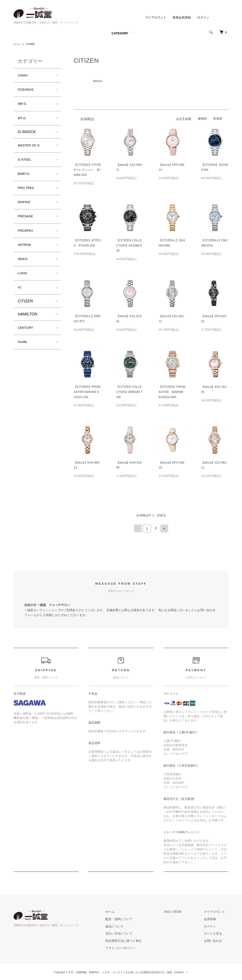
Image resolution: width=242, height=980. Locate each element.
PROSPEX (27, 243)
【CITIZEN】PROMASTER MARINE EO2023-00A (173, 392)
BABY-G (25, 181)
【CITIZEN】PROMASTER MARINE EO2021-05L (87, 392)
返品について (125, 925)
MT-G (23, 122)
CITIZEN (32, 44)
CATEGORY (120, 33)
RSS (174, 911)
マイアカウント (156, 17)
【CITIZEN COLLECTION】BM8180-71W (129, 392)
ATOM (184, 911)
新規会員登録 (182, 17)
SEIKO (24, 274)
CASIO (24, 76)
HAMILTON (28, 332)
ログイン (203, 17)
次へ (163, 528)
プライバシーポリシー (131, 947)
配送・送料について (129, 918)
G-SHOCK (27, 137)
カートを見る (217, 933)
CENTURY (27, 346)
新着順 (218, 119)
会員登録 (214, 918)
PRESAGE (27, 228)
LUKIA (23, 289)
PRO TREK (28, 197)
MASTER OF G (31, 151)
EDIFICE (25, 212)
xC (20, 304)
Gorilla (23, 361)
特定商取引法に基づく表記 (134, 940)
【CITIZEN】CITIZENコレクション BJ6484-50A (87, 170)
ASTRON (26, 258)
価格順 (202, 119)
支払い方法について (129, 933)
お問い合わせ (217, 940)
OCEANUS (27, 91)
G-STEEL (26, 166)
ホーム (17, 44)
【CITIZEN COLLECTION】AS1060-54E (129, 245)
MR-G (23, 107)
